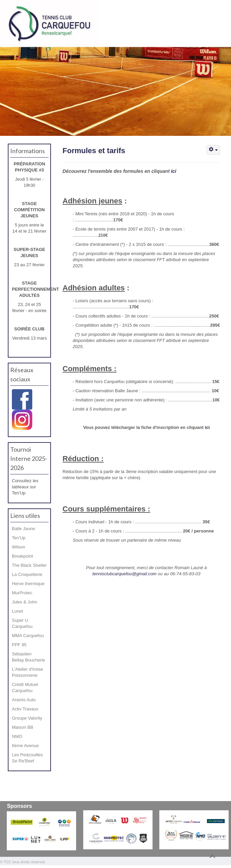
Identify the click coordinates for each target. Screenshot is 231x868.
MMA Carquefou (28, 636)
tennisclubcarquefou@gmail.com (125, 574)
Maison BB (23, 727)
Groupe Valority (27, 718)
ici (174, 171)
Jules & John (24, 602)
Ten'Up (19, 538)
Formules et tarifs (94, 151)
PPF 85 (19, 645)
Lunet (17, 611)
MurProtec (22, 593)
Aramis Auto (24, 700)
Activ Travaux (25, 709)
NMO (17, 736)
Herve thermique (28, 584)
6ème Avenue (25, 746)
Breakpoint (22, 556)
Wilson (19, 547)
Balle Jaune (23, 529)
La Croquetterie (27, 574)
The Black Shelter (29, 565)
